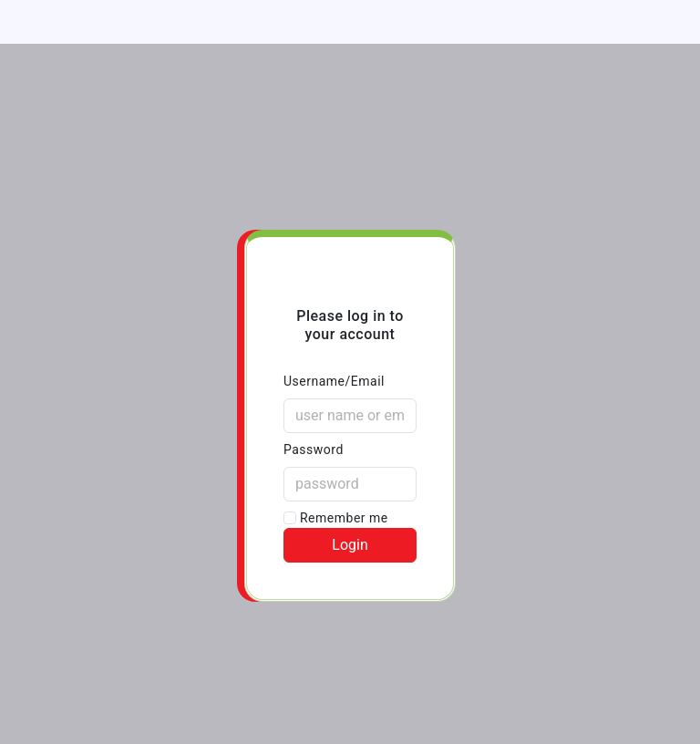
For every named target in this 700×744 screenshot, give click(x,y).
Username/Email (334, 381)
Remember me (336, 518)
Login (350, 545)
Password (314, 449)
